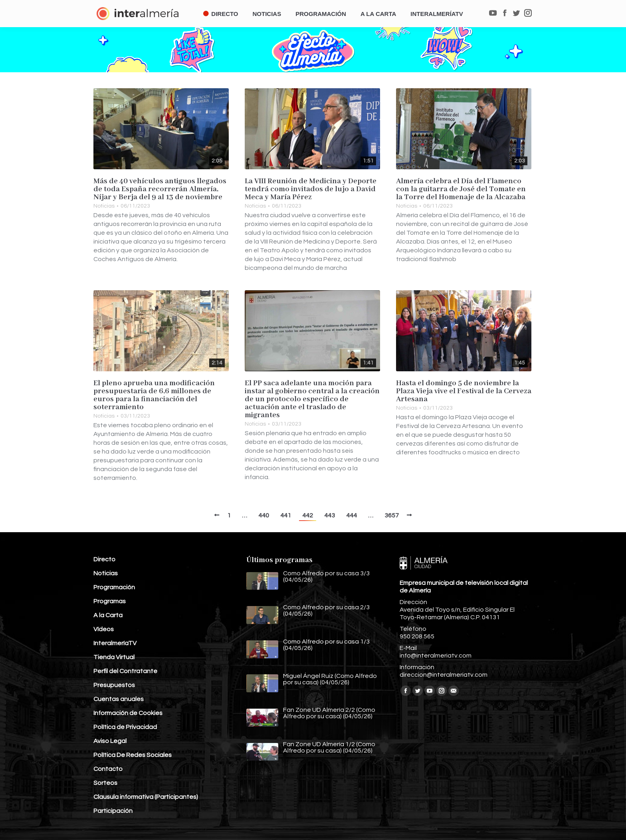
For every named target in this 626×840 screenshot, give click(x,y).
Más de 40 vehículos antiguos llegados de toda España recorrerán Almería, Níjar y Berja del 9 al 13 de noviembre (160, 189)
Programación (114, 587)
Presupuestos (114, 685)
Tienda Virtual (114, 657)
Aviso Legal (110, 741)
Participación (113, 811)
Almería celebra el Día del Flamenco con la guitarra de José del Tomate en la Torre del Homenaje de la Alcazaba (461, 189)
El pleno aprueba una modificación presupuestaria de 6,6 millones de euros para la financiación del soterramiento (154, 395)
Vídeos (104, 629)
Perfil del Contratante (125, 671)
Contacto (108, 769)
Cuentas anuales (119, 699)
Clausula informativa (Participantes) (146, 797)
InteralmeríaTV (115, 643)
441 (286, 515)
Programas (110, 601)
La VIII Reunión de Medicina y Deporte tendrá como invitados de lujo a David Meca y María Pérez (311, 189)
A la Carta (108, 615)
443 (330, 515)
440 (264, 515)
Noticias (104, 206)
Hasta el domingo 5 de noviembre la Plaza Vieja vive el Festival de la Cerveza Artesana (464, 391)
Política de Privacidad (125, 727)
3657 (392, 515)
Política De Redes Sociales (133, 755)
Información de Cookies (128, 713)
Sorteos (105, 783)
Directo (104, 559)
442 (308, 515)
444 (352, 515)
